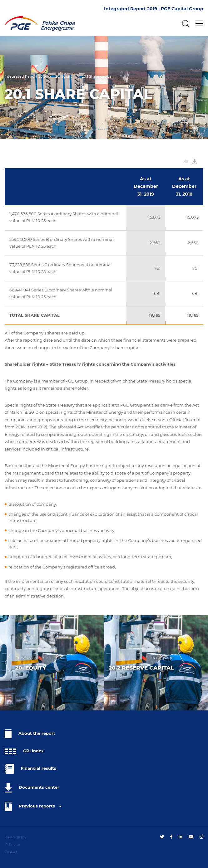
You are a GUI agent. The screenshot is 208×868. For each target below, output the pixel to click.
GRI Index (24, 751)
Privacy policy (15, 837)
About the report (30, 734)
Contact (11, 852)
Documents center (32, 788)
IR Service (12, 845)
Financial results (30, 769)
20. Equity (64, 76)
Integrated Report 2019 (25, 76)
